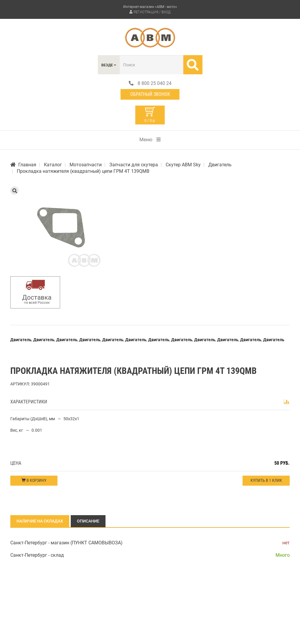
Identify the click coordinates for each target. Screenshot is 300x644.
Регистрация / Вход (152, 12)
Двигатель (21, 340)
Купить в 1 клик (266, 480)
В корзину (34, 480)
